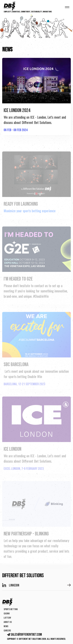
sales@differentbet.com (24, 635)
